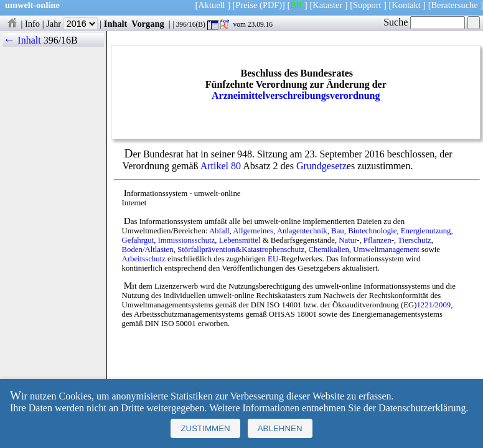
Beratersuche (455, 5)
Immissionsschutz (187, 240)
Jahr (72, 24)
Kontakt (406, 5)
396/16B (61, 40)
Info (32, 24)
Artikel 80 (221, 166)
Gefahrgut (138, 240)
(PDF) (271, 5)
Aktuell (211, 5)
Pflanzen (377, 240)
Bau (338, 231)
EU (273, 259)
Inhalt (116, 24)
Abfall (219, 231)
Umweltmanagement (386, 250)
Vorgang (148, 24)
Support (367, 5)
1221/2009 (434, 305)
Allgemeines (253, 231)
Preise (246, 5)
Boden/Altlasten (148, 250)
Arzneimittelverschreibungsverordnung (296, 96)
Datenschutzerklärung (422, 408)
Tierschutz (415, 240)
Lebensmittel (240, 240)
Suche (424, 22)
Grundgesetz (321, 166)
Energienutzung (426, 231)
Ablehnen (280, 428)
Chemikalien (328, 250)
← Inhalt (22, 40)
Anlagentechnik (302, 231)
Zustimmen (205, 428)
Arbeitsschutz (144, 259)
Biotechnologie (372, 231)
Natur (348, 240)
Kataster (327, 5)
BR (296, 5)
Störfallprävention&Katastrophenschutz (241, 250)
